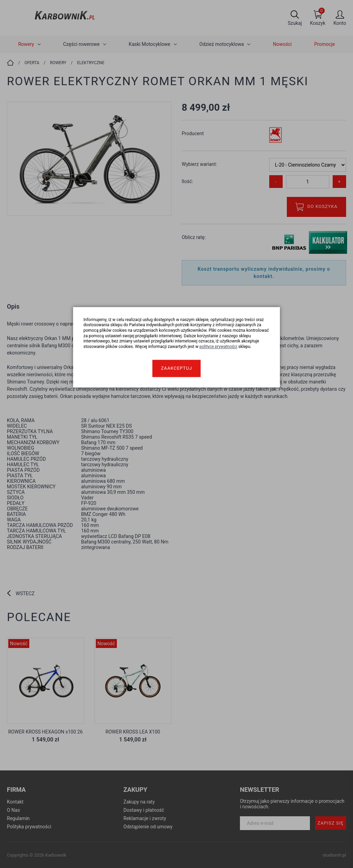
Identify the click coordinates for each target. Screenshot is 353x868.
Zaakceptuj (176, 368)
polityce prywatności (219, 347)
